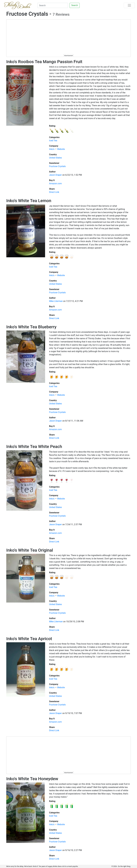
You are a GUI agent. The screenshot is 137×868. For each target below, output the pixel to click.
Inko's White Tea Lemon (29, 201)
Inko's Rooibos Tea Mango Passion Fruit (44, 62)
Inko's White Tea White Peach (34, 446)
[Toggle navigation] (129, 5)
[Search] (53, 5)
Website (61, 149)
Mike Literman (56, 301)
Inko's (52, 149)
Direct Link (54, 192)
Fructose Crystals (57, 166)
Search (75, 5)
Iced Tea (53, 141)
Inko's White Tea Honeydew (32, 779)
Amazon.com (55, 183)
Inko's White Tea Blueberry (31, 327)
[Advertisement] (69, 38)
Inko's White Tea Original (30, 550)
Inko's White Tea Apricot (29, 639)
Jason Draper (55, 175)
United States (55, 158)
